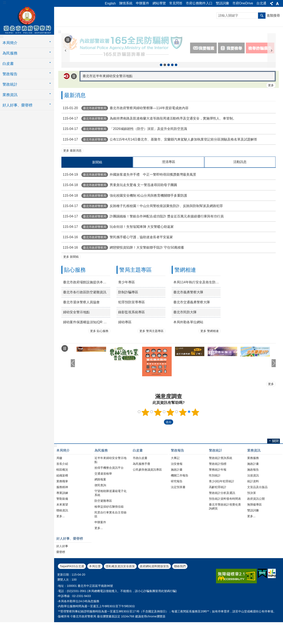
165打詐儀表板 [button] (176, 90)
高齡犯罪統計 (218, 512)
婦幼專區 (125, 347)
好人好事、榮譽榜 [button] (17, 105)
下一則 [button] (272, 63)
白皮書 (138, 475)
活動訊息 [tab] (240, 187)
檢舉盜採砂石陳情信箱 (109, 532)
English (110, 3)
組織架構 (62, 500)
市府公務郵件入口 (199, 3)
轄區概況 (62, 495)
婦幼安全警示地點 (76, 337)
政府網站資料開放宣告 (154, 591)
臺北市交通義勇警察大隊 (192, 327)
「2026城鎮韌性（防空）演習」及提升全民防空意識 (124, 154)
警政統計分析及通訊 (222, 518)
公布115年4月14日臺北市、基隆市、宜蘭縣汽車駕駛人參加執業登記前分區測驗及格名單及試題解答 (159, 164)
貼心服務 (75, 295)
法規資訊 (253, 500)
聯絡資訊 (62, 535)
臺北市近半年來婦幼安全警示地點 (108, 101)
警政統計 (216, 475)
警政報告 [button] (10, 74)
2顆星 (158, 437)
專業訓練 (62, 518)
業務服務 (253, 483)
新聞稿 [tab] (97, 187)
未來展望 (62, 529)
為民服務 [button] (10, 53)
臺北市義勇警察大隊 (188, 317)
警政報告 (177, 475)
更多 (271, 110)
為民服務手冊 (141, 489)
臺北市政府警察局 (27, 20)
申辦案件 (143, 3)
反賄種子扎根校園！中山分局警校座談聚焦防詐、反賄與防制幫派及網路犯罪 (142, 231)
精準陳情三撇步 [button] (169, 90)
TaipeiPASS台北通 (72, 591)
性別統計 (215, 500)
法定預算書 (178, 512)
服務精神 (62, 512)
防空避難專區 (103, 526)
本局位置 (95, 591)
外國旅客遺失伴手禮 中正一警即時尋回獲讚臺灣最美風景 (129, 199)
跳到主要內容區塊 (2, 2)
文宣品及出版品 (257, 512)
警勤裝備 (62, 524)
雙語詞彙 (222, 3)
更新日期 (63, 600)
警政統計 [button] (10, 84)
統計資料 (253, 506)
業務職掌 (62, 506)
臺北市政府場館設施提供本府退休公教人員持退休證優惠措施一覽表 (87, 307)
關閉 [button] (272, 4)
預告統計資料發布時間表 (225, 524)
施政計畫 (177, 495)
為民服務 (101, 475)
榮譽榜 (61, 577)
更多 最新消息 (72, 175)
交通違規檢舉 (103, 498)
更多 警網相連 (210, 356)
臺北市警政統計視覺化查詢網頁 (225, 531)
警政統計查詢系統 (221, 483)
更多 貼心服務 (99, 356)
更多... (61, 541)
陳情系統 (126, 3)
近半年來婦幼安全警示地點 (110, 485)
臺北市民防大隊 (185, 337)
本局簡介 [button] (10, 43)
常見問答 (176, 3)
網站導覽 (159, 3)
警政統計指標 (218, 489)
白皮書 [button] (8, 64)
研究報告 (177, 506)
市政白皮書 (140, 483)
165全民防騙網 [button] (165, 90)
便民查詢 (100, 510)
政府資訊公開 (256, 524)
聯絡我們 (180, 591)
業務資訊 (254, 475)
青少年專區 (127, 307)
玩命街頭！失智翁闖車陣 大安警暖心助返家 (118, 252)
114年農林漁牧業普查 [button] (161, 90)
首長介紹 (62, 489)
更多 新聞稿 (71, 282)
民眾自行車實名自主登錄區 (110, 539)
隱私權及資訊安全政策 (120, 591)
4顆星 (183, 437)
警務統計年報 (218, 495)
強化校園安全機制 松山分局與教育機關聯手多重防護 (124, 220)
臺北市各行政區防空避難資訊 (85, 317)
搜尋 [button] (262, 16)
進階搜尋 (273, 15)
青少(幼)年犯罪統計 (222, 506)
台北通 (261, 3)
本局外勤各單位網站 (188, 347)
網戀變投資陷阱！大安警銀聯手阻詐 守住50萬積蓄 (123, 272)
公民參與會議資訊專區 (147, 495)
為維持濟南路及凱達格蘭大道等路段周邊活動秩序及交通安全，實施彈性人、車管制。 (149, 143)
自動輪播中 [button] (68, 40)
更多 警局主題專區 (151, 356)
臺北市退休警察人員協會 (81, 327)
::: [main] (60, 32)
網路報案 (100, 504)
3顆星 (170, 437)
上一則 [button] (66, 63)
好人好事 (62, 571)
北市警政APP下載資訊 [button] (172, 90)
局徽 (59, 483)
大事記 (175, 483)
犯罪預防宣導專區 (132, 327)
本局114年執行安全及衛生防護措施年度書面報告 (197, 307)
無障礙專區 (254, 529)
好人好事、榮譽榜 (70, 563)
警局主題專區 (135, 295)
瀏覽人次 (63, 605)
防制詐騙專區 (128, 317)
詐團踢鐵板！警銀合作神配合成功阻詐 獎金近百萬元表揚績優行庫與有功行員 (143, 241)
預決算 (252, 518)
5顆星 (195, 437)
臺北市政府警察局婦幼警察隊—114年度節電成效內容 (125, 133)
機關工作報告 (180, 500)
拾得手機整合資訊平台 (109, 493)
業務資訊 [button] (10, 95)
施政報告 (253, 495)
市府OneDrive (243, 3)
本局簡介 (63, 475)
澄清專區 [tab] (169, 187)
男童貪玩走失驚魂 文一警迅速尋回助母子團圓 (119, 210)
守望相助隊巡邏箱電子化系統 (110, 518)
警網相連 (185, 295)
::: (4, 2)
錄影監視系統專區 (132, 337)
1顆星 (145, 437)
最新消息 (75, 120)
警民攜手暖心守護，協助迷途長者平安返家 (117, 262)
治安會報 (177, 489)
